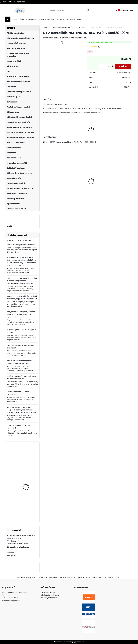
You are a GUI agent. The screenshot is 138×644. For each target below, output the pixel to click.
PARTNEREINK (71, 19)
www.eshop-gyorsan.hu (74, 642)
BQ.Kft (9, 226)
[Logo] (20, 10)
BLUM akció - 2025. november (19, 240)
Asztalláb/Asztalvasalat (62, 27)
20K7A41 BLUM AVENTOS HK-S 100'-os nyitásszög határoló (28, 464)
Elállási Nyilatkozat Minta (50, 598)
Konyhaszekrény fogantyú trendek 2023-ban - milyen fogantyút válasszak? (21, 314)
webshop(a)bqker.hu (19, 547)
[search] (88, 10)
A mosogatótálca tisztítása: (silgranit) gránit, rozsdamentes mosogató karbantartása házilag (21, 410)
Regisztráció (21, 2)
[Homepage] (8, 19)
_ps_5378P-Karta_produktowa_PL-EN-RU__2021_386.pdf (70, 142)
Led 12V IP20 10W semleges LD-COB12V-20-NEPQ (76, 181)
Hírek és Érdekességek (28, 19)
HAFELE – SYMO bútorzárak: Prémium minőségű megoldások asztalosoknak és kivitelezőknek (22, 281)
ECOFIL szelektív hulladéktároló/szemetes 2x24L (121, 186)
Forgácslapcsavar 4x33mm (26, 485)
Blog (79, 19)
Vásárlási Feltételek (46, 19)
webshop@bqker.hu (13, 601)
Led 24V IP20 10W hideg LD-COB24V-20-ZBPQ (54, 179)
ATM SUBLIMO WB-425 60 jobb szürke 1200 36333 (29, 512)
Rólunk (15, 19)
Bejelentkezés (7, 2)
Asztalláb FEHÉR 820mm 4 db (95, 179)
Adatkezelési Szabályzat (50, 595)
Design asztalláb (79, 27)
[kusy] (104, 66)
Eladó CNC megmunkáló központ (21, 245)
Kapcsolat (60, 19)
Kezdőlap (46, 27)
